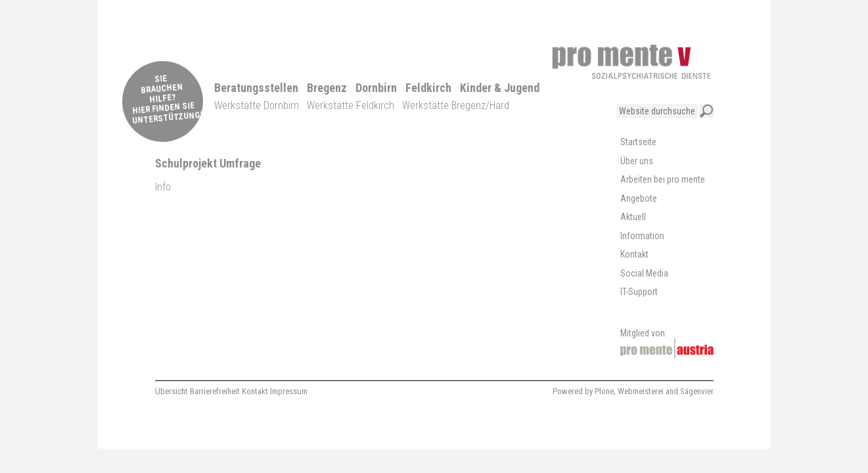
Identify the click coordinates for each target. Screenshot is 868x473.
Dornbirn (376, 88)
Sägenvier (697, 391)
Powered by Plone (583, 391)
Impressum (289, 391)
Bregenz (327, 88)
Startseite (638, 142)
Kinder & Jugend (500, 88)
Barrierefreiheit (215, 391)
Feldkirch (428, 88)
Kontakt (255, 391)
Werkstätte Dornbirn (257, 105)
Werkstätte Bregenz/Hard (456, 105)
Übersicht (171, 391)
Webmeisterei (641, 391)
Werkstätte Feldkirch (351, 105)
